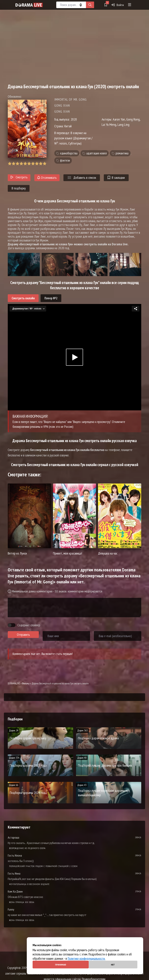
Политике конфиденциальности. (87, 959)
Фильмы (26, 683)
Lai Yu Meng (109, 125)
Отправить (23, 635)
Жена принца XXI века (22, 902)
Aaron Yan (119, 119)
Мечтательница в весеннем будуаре (29, 884)
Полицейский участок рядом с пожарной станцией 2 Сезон (43, 866)
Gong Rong (133, 119)
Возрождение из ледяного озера (27, 848)
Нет (113, 965)
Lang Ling (123, 125)
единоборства (69, 153)
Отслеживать (47, 178)
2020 (74, 119)
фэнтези (65, 160)
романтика (122, 153)
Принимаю (61, 965)
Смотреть (19, 177)
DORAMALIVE (14, 683)
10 (45, 164)
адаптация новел (97, 153)
